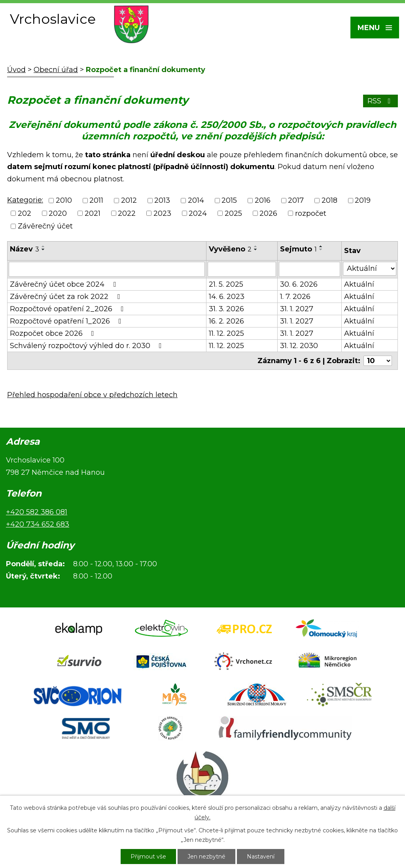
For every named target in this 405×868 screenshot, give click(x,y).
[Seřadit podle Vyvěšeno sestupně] (256, 249)
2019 (363, 201)
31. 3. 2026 (226, 309)
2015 (229, 201)
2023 (162, 213)
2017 (296, 201)
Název (25, 249)
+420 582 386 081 (37, 512)
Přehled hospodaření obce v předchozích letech (92, 395)
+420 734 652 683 (38, 524)
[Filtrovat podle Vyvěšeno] (242, 269)
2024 (198, 213)
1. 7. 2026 (295, 297)
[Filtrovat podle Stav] (370, 269)
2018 (329, 201)
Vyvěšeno (230, 249)
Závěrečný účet (45, 226)
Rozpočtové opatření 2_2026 (68, 309)
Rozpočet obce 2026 (54, 333)
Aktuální (359, 284)
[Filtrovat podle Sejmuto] (309, 269)
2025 (233, 213)
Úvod (16, 70)
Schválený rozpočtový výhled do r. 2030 (87, 346)
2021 (93, 213)
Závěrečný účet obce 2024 (64, 284)
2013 (162, 201)
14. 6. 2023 (227, 297)
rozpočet (311, 213)
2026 (268, 213)
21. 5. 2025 (226, 284)
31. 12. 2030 (299, 346)
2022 (127, 213)
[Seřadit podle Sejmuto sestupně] (321, 249)
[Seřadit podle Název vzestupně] (44, 246)
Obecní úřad (56, 70)
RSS (381, 101)
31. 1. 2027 (297, 309)
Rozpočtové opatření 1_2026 (67, 321)
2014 (196, 201)
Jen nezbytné (206, 857)
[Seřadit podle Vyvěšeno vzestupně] (256, 246)
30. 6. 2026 (299, 284)
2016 (263, 201)
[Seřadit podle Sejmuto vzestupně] (321, 246)
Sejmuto (298, 249)
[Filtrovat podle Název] (107, 269)
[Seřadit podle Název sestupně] (44, 249)
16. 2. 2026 (226, 321)
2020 (58, 213)
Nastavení (261, 857)
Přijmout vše (148, 857)
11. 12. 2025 (226, 333)
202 (25, 213)
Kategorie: (25, 200)
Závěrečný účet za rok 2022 (66, 297)
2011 (96, 201)
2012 (129, 201)
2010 (64, 201)
